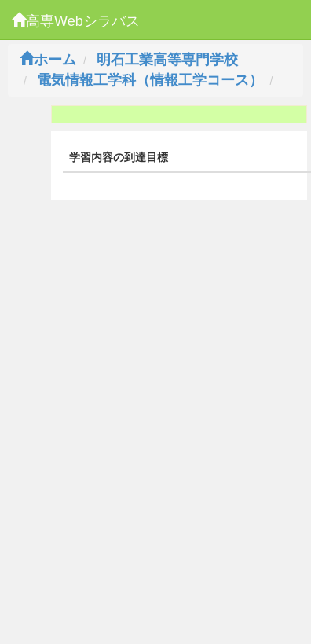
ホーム (48, 60)
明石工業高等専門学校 (167, 60)
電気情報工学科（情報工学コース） (150, 80)
